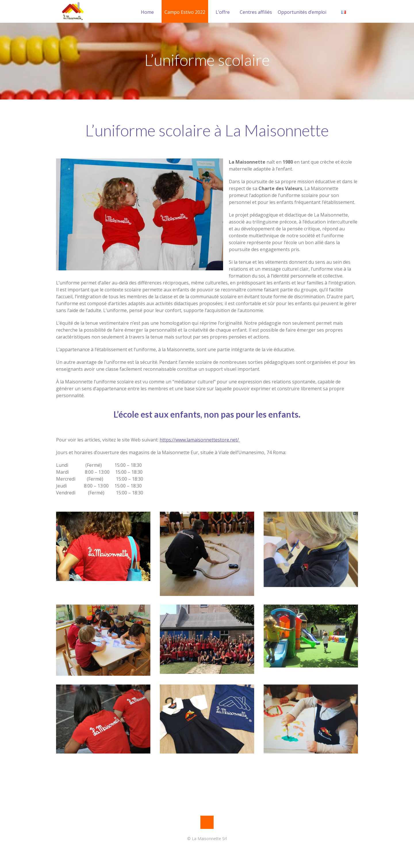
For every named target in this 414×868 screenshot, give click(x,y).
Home (147, 12)
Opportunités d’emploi (302, 12)
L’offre (223, 12)
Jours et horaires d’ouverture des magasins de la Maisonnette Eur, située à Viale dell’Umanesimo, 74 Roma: (171, 452)
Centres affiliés (256, 12)
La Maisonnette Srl (209, 839)
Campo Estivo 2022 (185, 12)
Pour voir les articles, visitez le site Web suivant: (148, 440)
